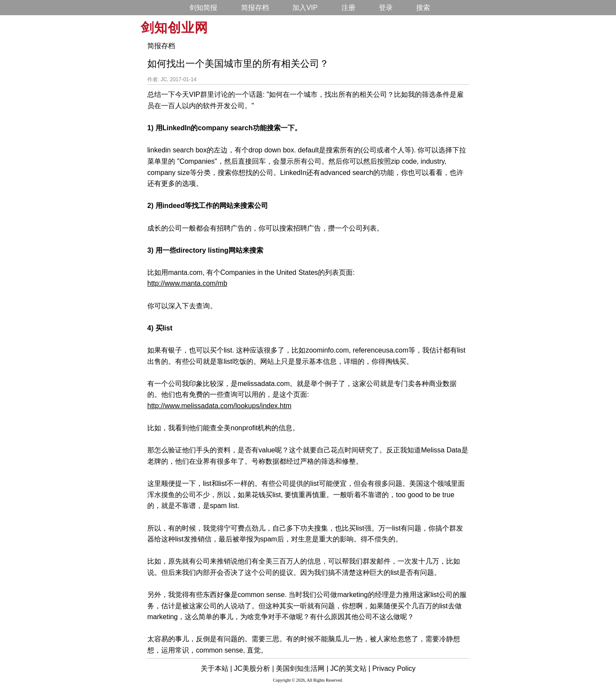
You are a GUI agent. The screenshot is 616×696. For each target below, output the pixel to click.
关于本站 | (217, 668)
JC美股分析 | (254, 668)
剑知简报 (203, 8)
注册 (348, 8)
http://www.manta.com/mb (187, 283)
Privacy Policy (394, 668)
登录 (386, 8)
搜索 (423, 8)
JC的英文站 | (350, 668)
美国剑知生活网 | (302, 668)
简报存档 (255, 8)
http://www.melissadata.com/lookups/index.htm (219, 406)
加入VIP (305, 8)
